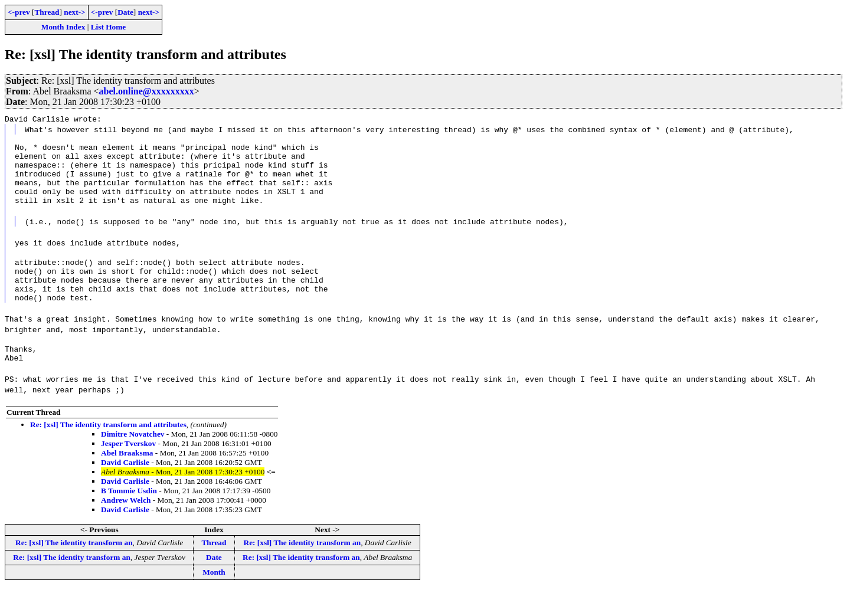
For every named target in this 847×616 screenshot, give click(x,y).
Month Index (63, 27)
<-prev (19, 12)
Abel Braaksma (127, 479)
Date (125, 12)
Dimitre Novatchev (133, 461)
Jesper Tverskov (128, 470)
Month (214, 599)
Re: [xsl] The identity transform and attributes (108, 451)
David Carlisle (125, 489)
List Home (109, 27)
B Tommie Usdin (129, 517)
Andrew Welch (126, 527)
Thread (47, 12)
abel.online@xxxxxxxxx (147, 91)
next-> (74, 12)
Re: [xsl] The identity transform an (74, 569)
